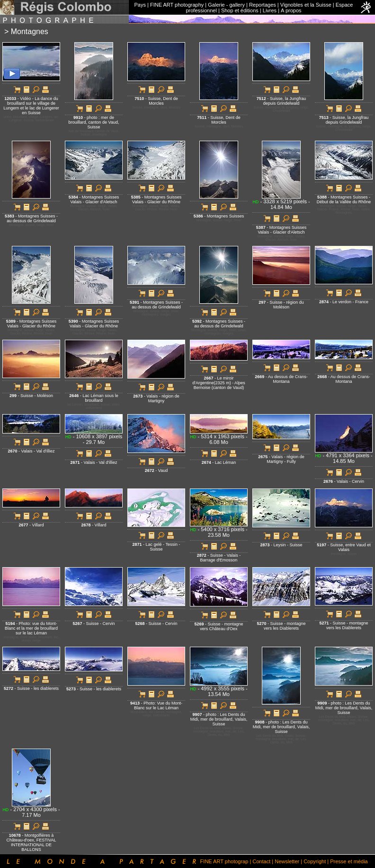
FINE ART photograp (224, 861)
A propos (291, 10)
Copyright (315, 861)
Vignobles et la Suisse (306, 5)
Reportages (263, 5)
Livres (270, 10)
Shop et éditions (240, 10)
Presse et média (349, 861)
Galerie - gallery (226, 5)
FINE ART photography (177, 5)
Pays (140, 5)
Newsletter (287, 861)
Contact (261, 861)
